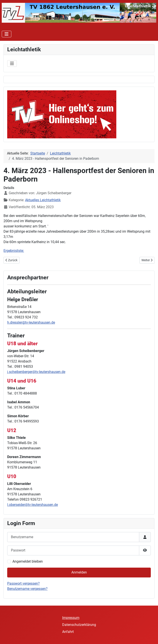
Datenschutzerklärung (79, 625)
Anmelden (79, 572)
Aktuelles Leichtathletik (43, 200)
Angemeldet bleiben (28, 561)
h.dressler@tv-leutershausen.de (31, 322)
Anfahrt (68, 632)
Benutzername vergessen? (27, 589)
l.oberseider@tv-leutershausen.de (33, 505)
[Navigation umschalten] (7, 34)
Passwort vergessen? (23, 583)
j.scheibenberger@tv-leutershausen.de (36, 372)
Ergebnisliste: (14, 251)
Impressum (71, 618)
